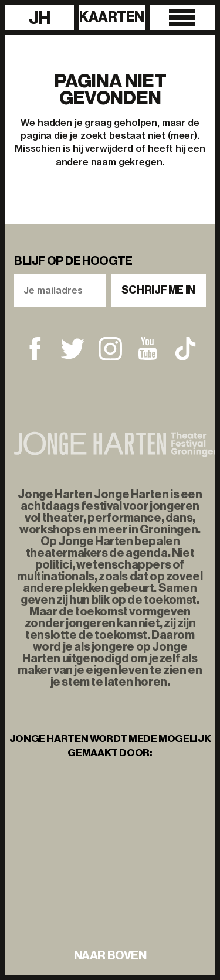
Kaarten (112, 17)
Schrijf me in (158, 290)
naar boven (110, 955)
